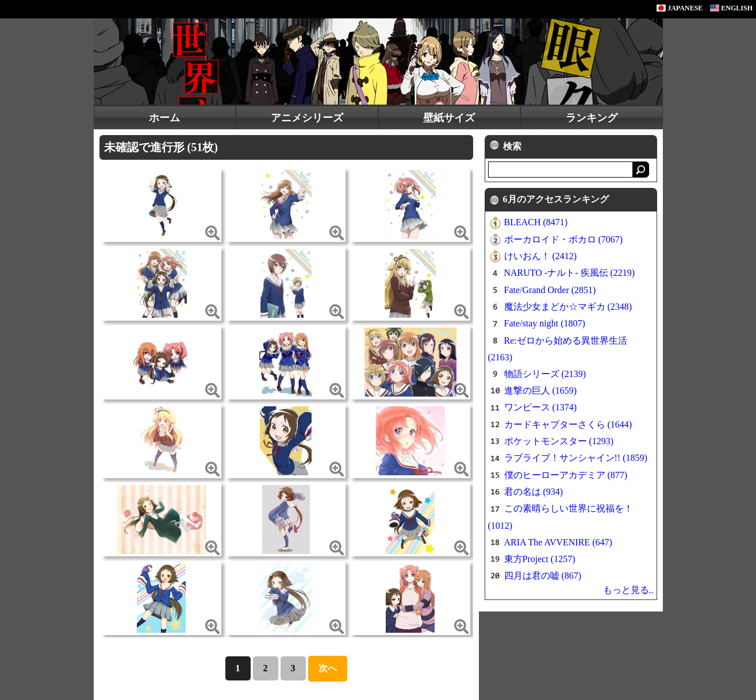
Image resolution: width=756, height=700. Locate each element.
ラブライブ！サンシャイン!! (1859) (576, 458)
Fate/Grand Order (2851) (550, 290)
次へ (328, 668)
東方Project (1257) (540, 559)
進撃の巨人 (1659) (541, 391)
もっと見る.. (628, 590)
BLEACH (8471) (536, 222)
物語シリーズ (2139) (545, 374)
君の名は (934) (534, 492)
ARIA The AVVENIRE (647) (558, 542)
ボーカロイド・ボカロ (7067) (564, 239)
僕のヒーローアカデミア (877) (566, 475)
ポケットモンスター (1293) (559, 441)
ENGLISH (731, 8)
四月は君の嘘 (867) (543, 576)
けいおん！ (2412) (541, 256)
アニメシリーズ (307, 118)
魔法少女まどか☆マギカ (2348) (568, 307)
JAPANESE (680, 8)
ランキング (592, 118)
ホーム (164, 118)
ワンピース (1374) (541, 407)
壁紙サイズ (449, 118)
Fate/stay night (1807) (545, 323)
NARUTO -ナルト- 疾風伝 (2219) (570, 273)
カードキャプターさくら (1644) (568, 424)
